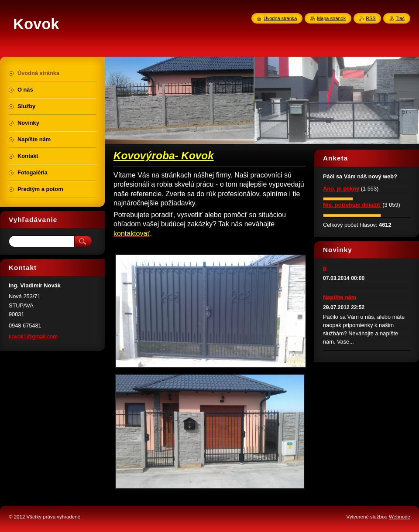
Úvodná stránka (280, 18)
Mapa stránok (331, 18)
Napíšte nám (340, 297)
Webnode (400, 517)
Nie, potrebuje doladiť (352, 205)
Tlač (400, 18)
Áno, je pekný (341, 189)
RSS (371, 18)
